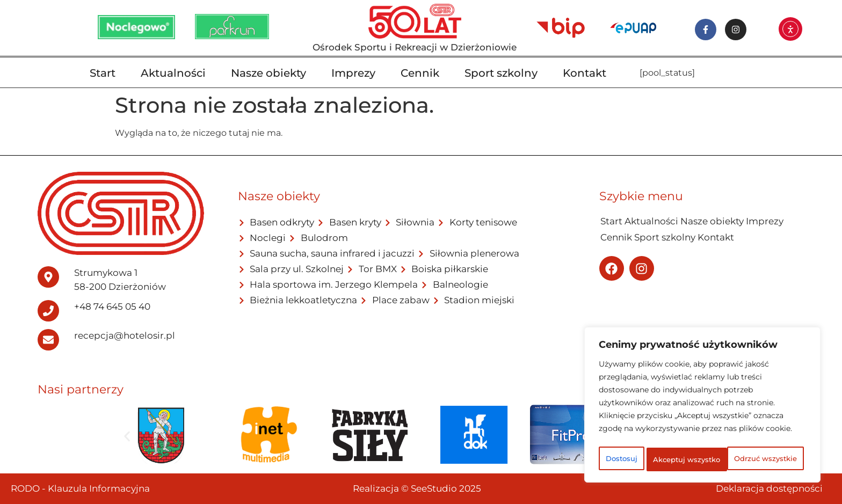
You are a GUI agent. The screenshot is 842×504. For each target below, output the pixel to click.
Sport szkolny (501, 73)
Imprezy (353, 73)
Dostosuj (640, 436)
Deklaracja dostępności (769, 488)
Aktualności (173, 73)
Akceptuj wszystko (703, 459)
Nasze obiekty (268, 73)
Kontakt (585, 73)
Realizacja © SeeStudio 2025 (417, 488)
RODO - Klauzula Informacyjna (80, 488)
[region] (702, 395)
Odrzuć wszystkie (744, 436)
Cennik (420, 73)
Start (103, 73)
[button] (127, 437)
